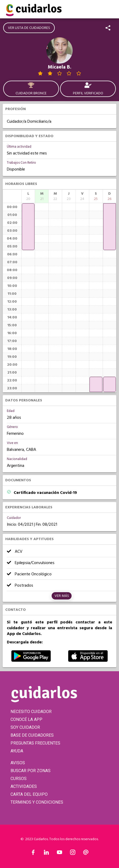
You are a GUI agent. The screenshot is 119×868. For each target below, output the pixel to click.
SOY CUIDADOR (25, 727)
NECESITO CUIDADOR (31, 712)
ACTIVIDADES (24, 786)
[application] (28, 227)
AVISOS (18, 763)
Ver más (62, 596)
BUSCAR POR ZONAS (31, 771)
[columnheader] (28, 196)
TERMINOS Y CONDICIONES (37, 802)
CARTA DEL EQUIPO (29, 794)
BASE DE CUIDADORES (32, 735)
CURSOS (19, 779)
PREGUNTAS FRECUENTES (35, 743)
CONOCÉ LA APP (26, 719)
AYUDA (17, 751)
